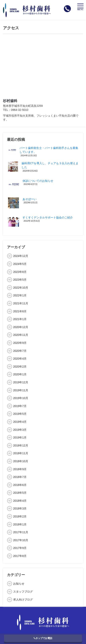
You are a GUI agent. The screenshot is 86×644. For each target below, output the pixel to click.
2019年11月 (21, 390)
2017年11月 (21, 532)
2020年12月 (21, 327)
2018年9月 (20, 469)
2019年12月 (21, 382)
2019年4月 (20, 422)
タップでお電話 (43, 638)
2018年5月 (20, 493)
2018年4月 (20, 501)
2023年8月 (20, 272)
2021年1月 (20, 319)
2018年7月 (20, 477)
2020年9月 (20, 343)
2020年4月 (20, 359)
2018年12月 (21, 445)
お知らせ (19, 584)
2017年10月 (21, 540)
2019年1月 (20, 438)
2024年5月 (20, 264)
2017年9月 (20, 548)
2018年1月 (20, 524)
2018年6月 (20, 485)
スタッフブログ (23, 592)
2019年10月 (21, 398)
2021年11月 (21, 303)
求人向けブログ (23, 600)
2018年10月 (21, 461)
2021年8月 (20, 311)
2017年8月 (20, 556)
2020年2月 (20, 367)
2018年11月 (21, 453)
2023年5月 (20, 280)
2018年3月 (20, 508)
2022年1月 (20, 295)
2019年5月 (20, 414)
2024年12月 (21, 256)
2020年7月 (20, 351)
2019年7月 (20, 406)
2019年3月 (20, 430)
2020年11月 (21, 335)
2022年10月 (21, 288)
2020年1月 (20, 374)
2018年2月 (20, 516)
